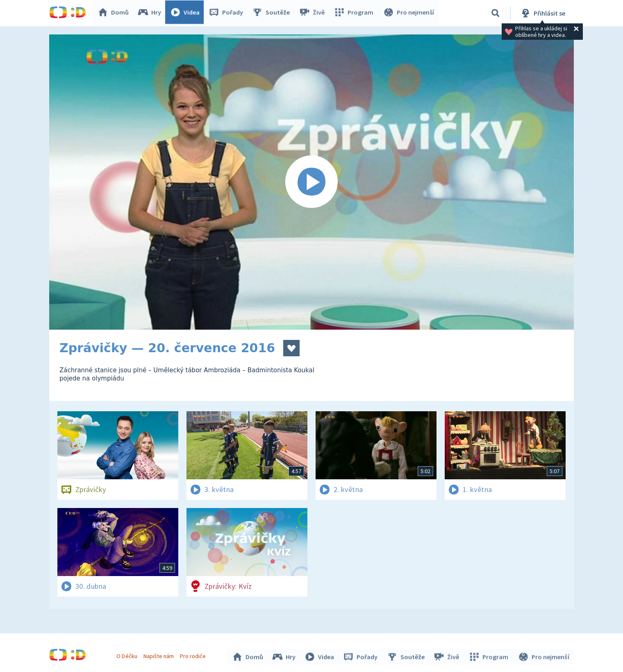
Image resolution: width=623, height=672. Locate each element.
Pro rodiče (194, 655)
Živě (314, 13)
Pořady (228, 13)
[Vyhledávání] (496, 13)
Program (355, 13)
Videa (187, 13)
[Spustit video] (311, 182)
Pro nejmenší (409, 13)
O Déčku (128, 655)
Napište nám (159, 655)
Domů (115, 13)
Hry (151, 13)
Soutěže (273, 13)
